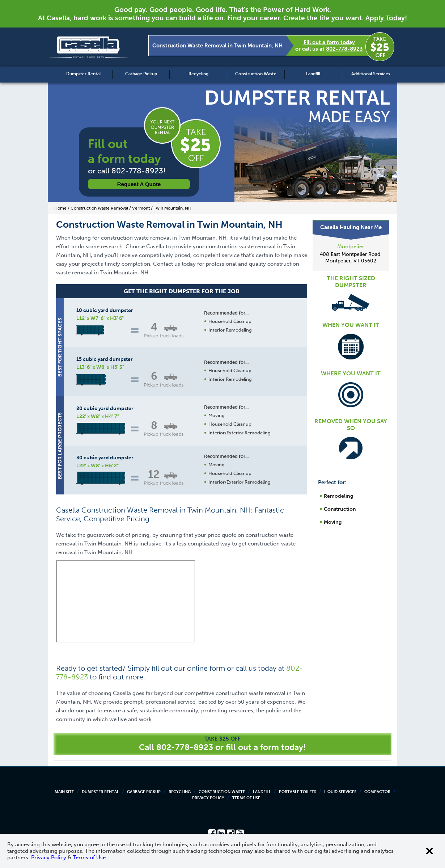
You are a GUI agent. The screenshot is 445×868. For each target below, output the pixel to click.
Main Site (64, 792)
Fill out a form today (329, 42)
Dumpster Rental (83, 74)
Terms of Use (246, 798)
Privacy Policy (208, 798)
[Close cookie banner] (429, 851)
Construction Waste (256, 74)
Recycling (198, 74)
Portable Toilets (298, 792)
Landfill (313, 74)
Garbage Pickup (141, 74)
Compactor (377, 792)
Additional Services (371, 74)
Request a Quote (139, 184)
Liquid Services (340, 792)
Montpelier (351, 247)
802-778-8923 (344, 49)
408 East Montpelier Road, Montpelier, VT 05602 (351, 258)
